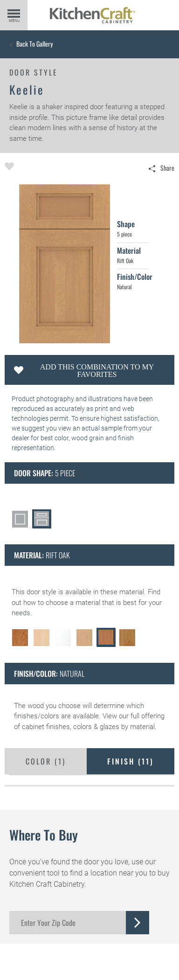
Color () (46, 761)
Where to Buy (44, 835)
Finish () (131, 761)
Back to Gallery (34, 44)
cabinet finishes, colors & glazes (71, 727)
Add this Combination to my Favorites (97, 371)
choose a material (73, 603)
